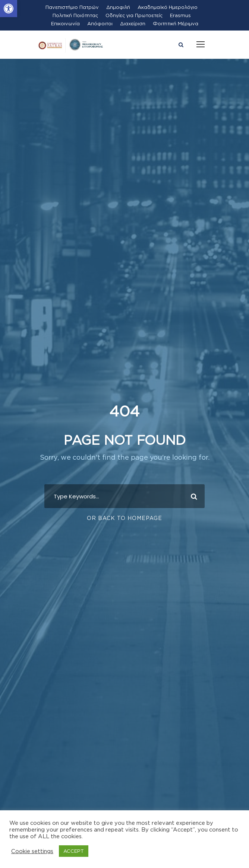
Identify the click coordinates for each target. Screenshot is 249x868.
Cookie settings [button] (32, 851)
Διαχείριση (133, 23)
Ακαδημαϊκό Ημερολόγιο (168, 7)
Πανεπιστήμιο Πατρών (72, 7)
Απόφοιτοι (100, 23)
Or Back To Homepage (125, 518)
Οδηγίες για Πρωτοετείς (134, 15)
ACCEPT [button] (74, 851)
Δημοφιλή (118, 7)
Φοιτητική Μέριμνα (176, 23)
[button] (9, 9)
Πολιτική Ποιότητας (75, 15)
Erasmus (180, 15)
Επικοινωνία (65, 23)
